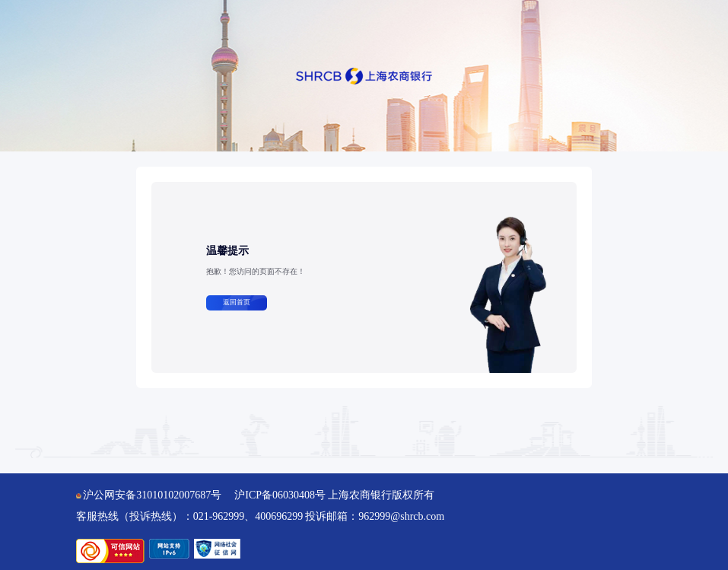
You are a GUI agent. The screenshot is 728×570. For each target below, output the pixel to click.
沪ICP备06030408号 (280, 495)
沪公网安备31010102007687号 (149, 495)
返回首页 (237, 302)
